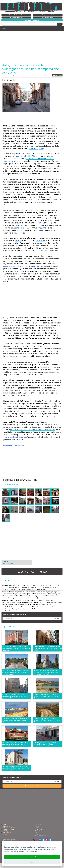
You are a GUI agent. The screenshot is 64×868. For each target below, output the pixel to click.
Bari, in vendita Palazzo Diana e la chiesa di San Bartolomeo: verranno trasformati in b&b (48, 648)
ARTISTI (5, 831)
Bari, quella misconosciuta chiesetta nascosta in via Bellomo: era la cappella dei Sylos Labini (16, 768)
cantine (18, 240)
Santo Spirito (20, 228)
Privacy (36, 834)
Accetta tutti (32, 857)
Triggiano (42, 228)
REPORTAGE (6, 832)
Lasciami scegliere (31, 852)
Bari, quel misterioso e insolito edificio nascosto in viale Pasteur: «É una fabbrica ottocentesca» (15, 744)
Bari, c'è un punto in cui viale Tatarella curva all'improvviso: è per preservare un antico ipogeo (15, 672)
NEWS (4, 834)
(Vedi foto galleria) (36, 148)
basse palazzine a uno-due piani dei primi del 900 (30, 265)
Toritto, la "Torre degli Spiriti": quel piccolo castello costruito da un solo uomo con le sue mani (46, 672)
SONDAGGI (37, 831)
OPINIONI (37, 825)
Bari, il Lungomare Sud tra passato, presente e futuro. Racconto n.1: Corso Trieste (47, 720)
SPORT (36, 826)
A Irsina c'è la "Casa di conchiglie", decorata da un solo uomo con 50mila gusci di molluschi (15, 696)
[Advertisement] (32, 47)
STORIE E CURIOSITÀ (8, 828)
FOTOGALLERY (38, 829)
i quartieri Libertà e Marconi (27, 156)
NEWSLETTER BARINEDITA (15, 615)
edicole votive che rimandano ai (24, 429)
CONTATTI (37, 832)
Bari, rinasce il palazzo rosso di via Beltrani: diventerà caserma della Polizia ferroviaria (16, 648)
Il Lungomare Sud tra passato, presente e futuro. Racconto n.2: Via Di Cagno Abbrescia (16, 720)
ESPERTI (37, 828)
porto (40, 223)
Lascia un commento (32, 571)
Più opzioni (32, 862)
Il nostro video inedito (32, 786)
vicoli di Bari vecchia (47, 429)
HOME (5, 825)
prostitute (40, 240)
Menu (4, 29)
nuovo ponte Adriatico (14, 437)
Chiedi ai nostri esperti (9, 839)
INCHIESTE (6, 826)
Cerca (60, 24)
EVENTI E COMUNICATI (9, 829)
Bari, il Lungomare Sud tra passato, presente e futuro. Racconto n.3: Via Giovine (46, 696)
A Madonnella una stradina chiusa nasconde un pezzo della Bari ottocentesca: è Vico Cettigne (45, 744)
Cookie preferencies (40, 836)
